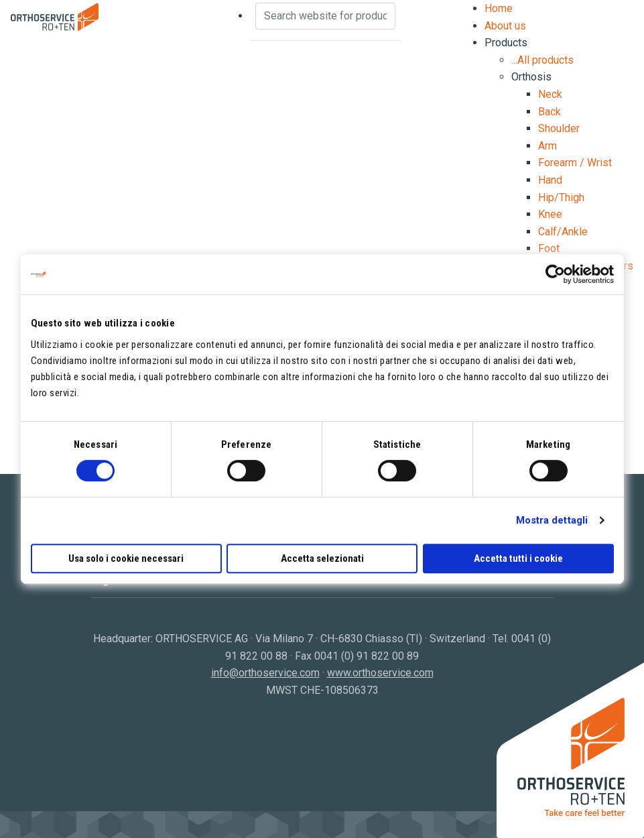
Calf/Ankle (563, 232)
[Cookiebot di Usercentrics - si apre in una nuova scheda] (555, 274)
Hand (550, 180)
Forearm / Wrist (575, 163)
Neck (550, 94)
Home (499, 8)
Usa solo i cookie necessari (126, 558)
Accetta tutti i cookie (518, 558)
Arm (548, 146)
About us (505, 26)
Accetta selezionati (322, 558)
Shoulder (559, 128)
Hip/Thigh (561, 197)
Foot (549, 248)
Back (550, 112)
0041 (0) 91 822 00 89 (367, 656)
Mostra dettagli (552, 520)
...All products (542, 60)
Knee (550, 214)
